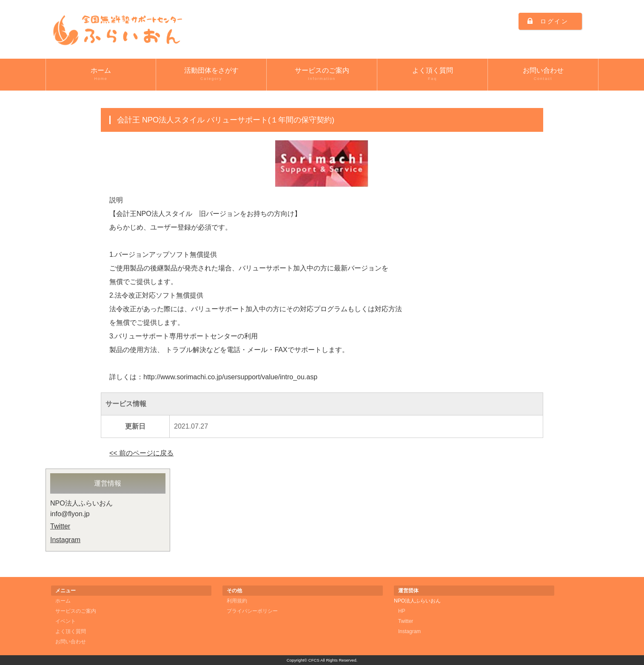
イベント (66, 621)
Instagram (65, 540)
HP (402, 611)
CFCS (314, 660)
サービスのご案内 (322, 74)
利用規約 (237, 601)
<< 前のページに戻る (141, 453)
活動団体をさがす (211, 74)
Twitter (60, 526)
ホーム (101, 74)
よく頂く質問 (432, 74)
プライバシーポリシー (252, 611)
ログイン (554, 21)
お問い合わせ (543, 74)
